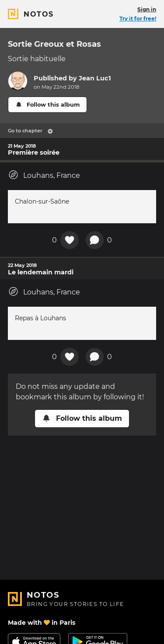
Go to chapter (30, 131)
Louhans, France (44, 175)
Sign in (147, 9)
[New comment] (95, 240)
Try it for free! (138, 19)
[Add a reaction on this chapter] (70, 240)
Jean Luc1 (95, 78)
